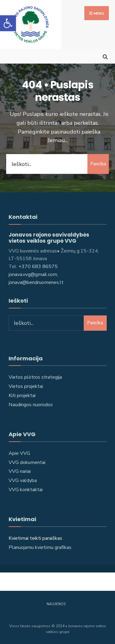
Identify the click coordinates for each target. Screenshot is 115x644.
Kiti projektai (22, 396)
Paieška (98, 164)
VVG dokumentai (27, 462)
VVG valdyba (23, 480)
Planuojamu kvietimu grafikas (40, 547)
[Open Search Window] (105, 56)
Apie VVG (19, 453)
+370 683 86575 (38, 267)
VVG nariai (20, 471)
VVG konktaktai (26, 490)
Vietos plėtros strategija (35, 377)
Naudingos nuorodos (31, 405)
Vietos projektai (26, 386)
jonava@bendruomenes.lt (36, 282)
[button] (8, 23)
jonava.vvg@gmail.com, (33, 274)
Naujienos (56, 604)
